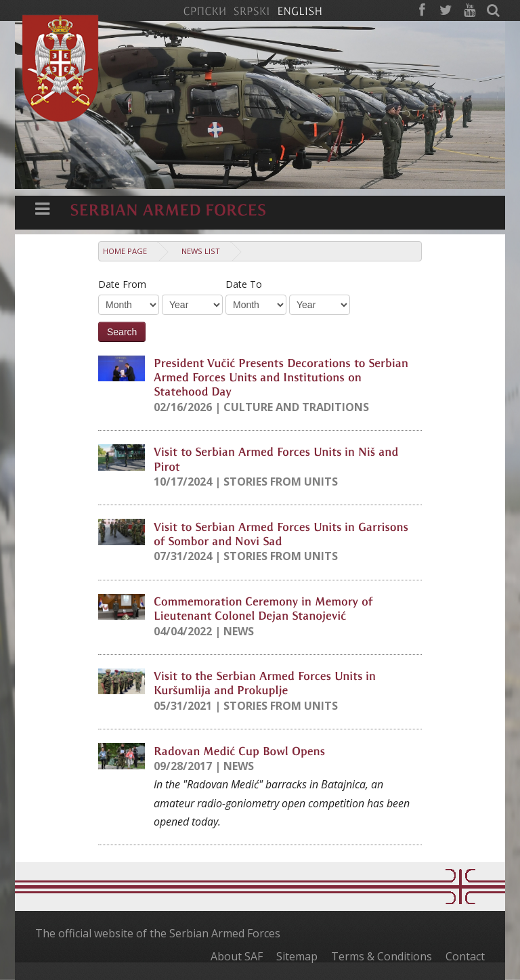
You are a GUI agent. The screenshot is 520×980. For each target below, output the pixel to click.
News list (201, 251)
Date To (244, 284)
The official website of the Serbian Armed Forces (158, 933)
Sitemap (297, 956)
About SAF (237, 956)
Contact (465, 956)
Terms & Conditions (382, 956)
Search (122, 332)
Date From (122, 284)
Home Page (125, 251)
